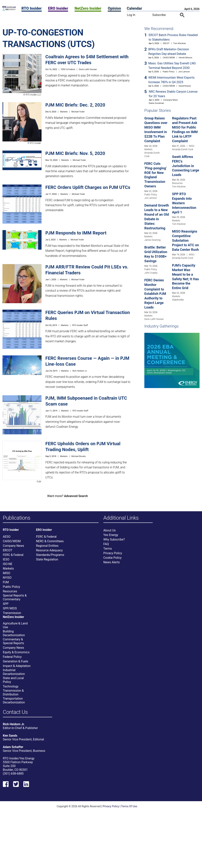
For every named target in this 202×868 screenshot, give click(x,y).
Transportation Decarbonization (14, 701)
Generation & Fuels (16, 662)
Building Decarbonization (14, 634)
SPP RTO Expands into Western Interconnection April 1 (184, 203)
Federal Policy (12, 657)
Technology (11, 687)
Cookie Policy (112, 558)
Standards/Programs (50, 555)
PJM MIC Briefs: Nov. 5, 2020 (75, 153)
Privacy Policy (113, 554)
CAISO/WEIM (169, 58)
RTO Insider (32, 8)
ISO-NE (8, 564)
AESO (7, 537)
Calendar (134, 8)
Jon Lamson (184, 72)
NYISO (7, 578)
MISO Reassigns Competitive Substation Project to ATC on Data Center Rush (185, 240)
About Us (110, 531)
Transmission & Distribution (13, 693)
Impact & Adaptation (17, 666)
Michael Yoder (78, 112)
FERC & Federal (68, 69)
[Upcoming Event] (172, 360)
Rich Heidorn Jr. (80, 371)
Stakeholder (178, 300)
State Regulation (47, 560)
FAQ (106, 544)
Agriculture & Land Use (15, 626)
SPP (6, 604)
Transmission (12, 613)
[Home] (9, 10)
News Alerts (112, 563)
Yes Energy (111, 535)
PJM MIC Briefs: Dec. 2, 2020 (75, 105)
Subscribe (159, 15)
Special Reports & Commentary (15, 598)
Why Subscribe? (114, 540)
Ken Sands (10, 737)
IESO (6, 560)
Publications (17, 518)
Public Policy (169, 72)
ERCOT (166, 43)
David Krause (185, 86)
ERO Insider (58, 8)
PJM (6, 583)
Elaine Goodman (156, 103)
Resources (177, 183)
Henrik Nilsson (185, 58)
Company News (170, 100)
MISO (192, 146)
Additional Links (121, 518)
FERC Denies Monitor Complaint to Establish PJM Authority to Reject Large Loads (155, 294)
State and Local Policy (13, 680)
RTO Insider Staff (80, 325)
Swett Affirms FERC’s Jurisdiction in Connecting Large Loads (186, 166)
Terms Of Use (129, 807)
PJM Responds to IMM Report (76, 233)
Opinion (114, 8)
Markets (64, 112)
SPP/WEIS (10, 609)
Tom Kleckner (180, 43)
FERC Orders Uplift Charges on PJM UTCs (88, 187)
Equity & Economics (16, 653)
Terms (108, 549)
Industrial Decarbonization (14, 672)
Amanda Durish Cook (183, 149)
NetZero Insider (88, 8)
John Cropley (151, 273)
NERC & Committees (50, 542)
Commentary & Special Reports (13, 642)
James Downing (152, 240)
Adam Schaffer (13, 748)
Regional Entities (47, 546)
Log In (131, 15)
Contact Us (15, 713)
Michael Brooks (79, 456)
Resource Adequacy (49, 551)
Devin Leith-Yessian (88, 69)
